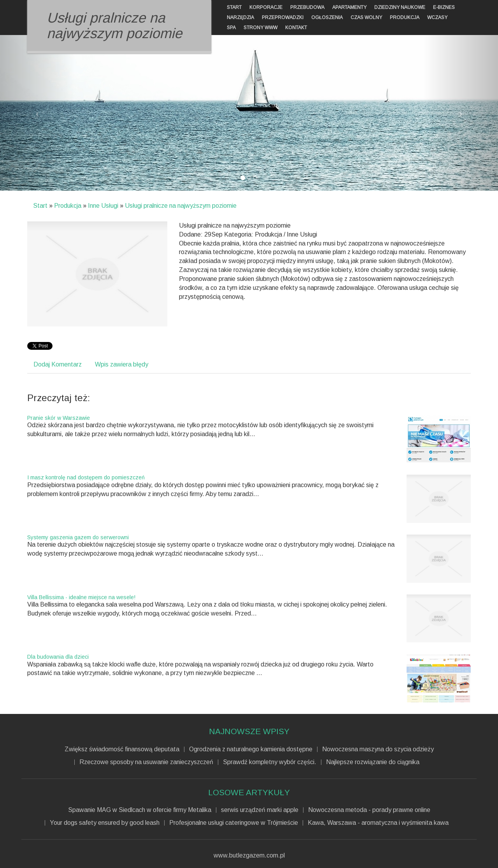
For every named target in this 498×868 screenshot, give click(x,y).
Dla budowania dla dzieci (58, 657)
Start (40, 206)
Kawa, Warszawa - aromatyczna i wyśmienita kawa (378, 823)
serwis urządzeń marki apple (260, 810)
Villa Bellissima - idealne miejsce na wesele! (81, 597)
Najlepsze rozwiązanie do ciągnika (373, 762)
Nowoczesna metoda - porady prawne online (369, 810)
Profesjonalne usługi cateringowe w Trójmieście (234, 823)
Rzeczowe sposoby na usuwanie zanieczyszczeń (146, 762)
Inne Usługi (103, 206)
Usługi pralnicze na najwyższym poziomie (181, 206)
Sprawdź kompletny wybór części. (270, 762)
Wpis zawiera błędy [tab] (122, 364)
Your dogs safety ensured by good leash (105, 823)
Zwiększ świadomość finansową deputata (122, 749)
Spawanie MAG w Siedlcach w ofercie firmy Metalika (140, 810)
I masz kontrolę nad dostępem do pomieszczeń (86, 477)
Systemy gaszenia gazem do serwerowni (78, 537)
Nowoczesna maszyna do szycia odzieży (378, 749)
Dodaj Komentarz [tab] (58, 364)
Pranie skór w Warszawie (59, 418)
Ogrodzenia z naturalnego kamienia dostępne (251, 749)
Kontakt (296, 28)
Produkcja (68, 206)
